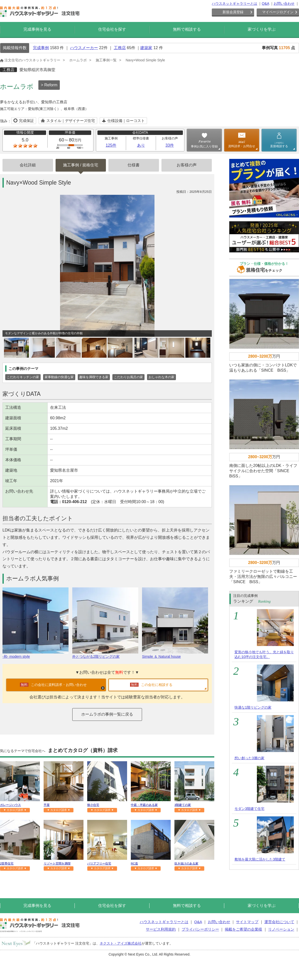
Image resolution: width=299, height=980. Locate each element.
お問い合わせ (284, 3)
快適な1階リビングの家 (253, 707)
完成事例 (41, 48)
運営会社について (279, 922)
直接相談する (279, 145)
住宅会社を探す (112, 29)
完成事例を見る (37, 29)
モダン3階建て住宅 (249, 809)
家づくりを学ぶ (262, 29)
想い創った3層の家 (249, 758)
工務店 (120, 48)
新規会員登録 (233, 12)
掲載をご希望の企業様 (243, 929)
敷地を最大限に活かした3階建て (260, 859)
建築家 (146, 48)
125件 (111, 145)
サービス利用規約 (161, 929)
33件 (170, 145)
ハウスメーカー (84, 48)
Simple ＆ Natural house (175, 654)
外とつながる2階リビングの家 (105, 654)
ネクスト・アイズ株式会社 (121, 943)
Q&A (265, 3)
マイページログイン (278, 12)
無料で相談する (187, 29)
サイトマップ (247, 922)
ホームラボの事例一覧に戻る (107, 714)
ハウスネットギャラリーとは (234, 3)
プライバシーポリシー (200, 929)
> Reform (49, 85)
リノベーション (281, 929)
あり (141, 145)
